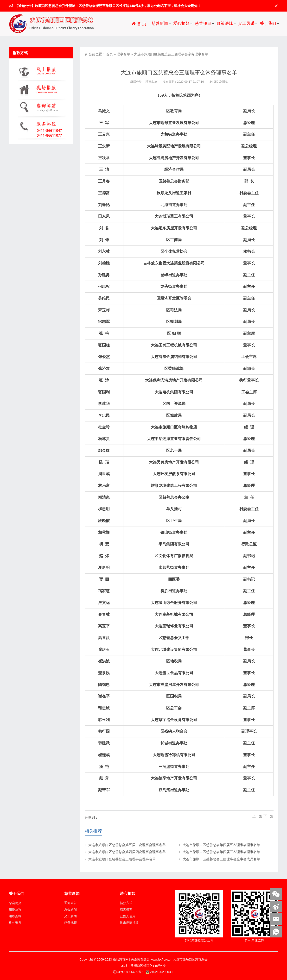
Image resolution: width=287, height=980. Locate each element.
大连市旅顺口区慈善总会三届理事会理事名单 (122, 859)
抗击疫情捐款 (129, 923)
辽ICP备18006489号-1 (129, 972)
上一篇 (257, 816)
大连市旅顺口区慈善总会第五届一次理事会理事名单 (127, 845)
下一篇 (268, 816)
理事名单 (123, 54)
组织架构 (15, 916)
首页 (109, 54)
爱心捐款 (181, 23)
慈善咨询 (126, 909)
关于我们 (268, 23)
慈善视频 (70, 923)
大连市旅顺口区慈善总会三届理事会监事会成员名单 (221, 859)
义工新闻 (70, 916)
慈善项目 (203, 23)
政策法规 (225, 23)
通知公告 (70, 903)
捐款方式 (126, 903)
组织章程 (15, 909)
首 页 (139, 24)
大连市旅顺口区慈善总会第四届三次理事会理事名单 (221, 852)
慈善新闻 (160, 23)
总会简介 (15, 903)
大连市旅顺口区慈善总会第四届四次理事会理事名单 (127, 852)
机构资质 (15, 923)
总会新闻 (70, 909)
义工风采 (246, 23)
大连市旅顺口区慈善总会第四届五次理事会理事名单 (221, 845)
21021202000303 (160, 972)
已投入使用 (128, 916)
